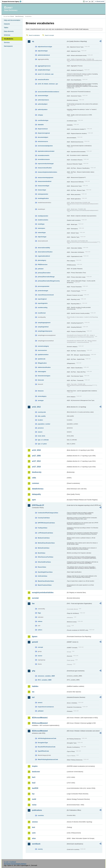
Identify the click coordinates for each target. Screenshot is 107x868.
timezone (41, 391)
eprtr (34, 500)
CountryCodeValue (44, 518)
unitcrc (40, 630)
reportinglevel (42, 299)
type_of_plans (42, 444)
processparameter (44, 286)
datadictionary (38, 489)
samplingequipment (44, 323)
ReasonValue (42, 567)
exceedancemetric (44, 155)
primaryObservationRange (46, 277)
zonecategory (42, 396)
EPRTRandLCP (38, 505)
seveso (35, 822)
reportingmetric (43, 303)
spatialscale (42, 359)
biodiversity (37, 472)
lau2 (34, 783)
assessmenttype (43, 96)
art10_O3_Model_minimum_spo (48, 84)
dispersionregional (44, 133)
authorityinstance (43, 100)
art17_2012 (36, 461)
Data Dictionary (19, 16)
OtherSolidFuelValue (44, 562)
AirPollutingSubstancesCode (47, 738)
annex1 (40, 703)
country (40, 849)
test (33, 827)
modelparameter (43, 216)
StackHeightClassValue (45, 572)
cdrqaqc (40, 115)
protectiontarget (43, 291)
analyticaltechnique (44, 70)
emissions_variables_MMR (46, 676)
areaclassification (43, 80)
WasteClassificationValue (46, 581)
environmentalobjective (45, 146)
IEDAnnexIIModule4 (40, 731)
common (35, 483)
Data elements (9, 31)
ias (33, 692)
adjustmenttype (43, 51)
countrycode (42, 412)
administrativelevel (44, 55)
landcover (36, 772)
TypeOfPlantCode (43, 751)
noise (34, 805)
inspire (35, 766)
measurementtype (43, 186)
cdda (34, 478)
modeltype (41, 224)
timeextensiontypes (44, 376)
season (40, 432)
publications (37, 810)
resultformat (42, 313)
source (40, 656)
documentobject (43, 137)
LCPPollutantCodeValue (45, 533)
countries (41, 815)
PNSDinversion (43, 265)
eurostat (35, 598)
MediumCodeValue (44, 538)
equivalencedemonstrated (46, 151)
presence (41, 428)
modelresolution (43, 220)
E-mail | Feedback (10, 862)
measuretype (42, 190)
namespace (41, 228)
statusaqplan (42, 372)
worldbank (36, 844)
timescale (41, 380)
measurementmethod (44, 181)
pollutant (41, 269)
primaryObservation (44, 273)
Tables (6, 28)
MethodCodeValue (44, 548)
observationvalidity (44, 248)
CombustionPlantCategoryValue (48, 513)
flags (39, 613)
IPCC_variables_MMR (45, 680)
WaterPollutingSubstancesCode (48, 759)
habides (35, 686)
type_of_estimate (43, 440)
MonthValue (41, 553)
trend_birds (41, 436)
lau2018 (35, 788)
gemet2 (35, 642)
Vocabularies (9, 39)
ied (33, 697)
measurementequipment (45, 178)
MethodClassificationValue (46, 543)
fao (33, 603)
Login (86, 1)
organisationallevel (44, 256)
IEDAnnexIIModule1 (40, 718)
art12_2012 (36, 407)
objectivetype (42, 237)
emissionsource (43, 141)
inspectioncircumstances (46, 707)
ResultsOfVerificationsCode (47, 747)
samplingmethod (43, 327)
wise (34, 838)
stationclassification (44, 367)
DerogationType (43, 743)
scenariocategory (43, 346)
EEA (12, 1)
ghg (33, 671)
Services (7, 42)
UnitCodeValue (42, 576)
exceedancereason (44, 159)
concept (40, 647)
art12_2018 (36, 450)
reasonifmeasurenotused (46, 295)
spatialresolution (43, 355)
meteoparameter (43, 194)
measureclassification (45, 168)
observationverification (45, 252)
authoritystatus (43, 109)
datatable (41, 125)
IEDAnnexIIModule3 (40, 723)
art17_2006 (36, 456)
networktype (42, 233)
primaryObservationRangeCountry (49, 281)
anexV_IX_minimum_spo (46, 74)
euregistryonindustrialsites (43, 592)
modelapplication (43, 198)
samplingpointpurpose (45, 331)
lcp (33, 794)
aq (33, 41)
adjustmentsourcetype (45, 47)
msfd (34, 799)
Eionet (12, 16)
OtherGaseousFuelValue (45, 557)
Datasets (7, 24)
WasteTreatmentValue (45, 585)
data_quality (42, 416)
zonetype (41, 400)
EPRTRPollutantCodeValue (46, 523)
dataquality (36, 494)
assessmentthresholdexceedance (48, 92)
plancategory (42, 260)
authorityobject (43, 104)
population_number (44, 424)
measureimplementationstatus (47, 172)
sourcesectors (42, 350)
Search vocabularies (34, 35)
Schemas (7, 35)
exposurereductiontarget (46, 164)
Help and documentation (12, 20)
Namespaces (8, 46)
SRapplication (42, 363)
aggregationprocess (44, 66)
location (40, 420)
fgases (35, 637)
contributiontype (43, 120)
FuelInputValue (42, 528)
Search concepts (49, 35)
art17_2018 (36, 467)
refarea (40, 621)
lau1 (34, 777)
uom (34, 833)
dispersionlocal (43, 129)
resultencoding (43, 307)
